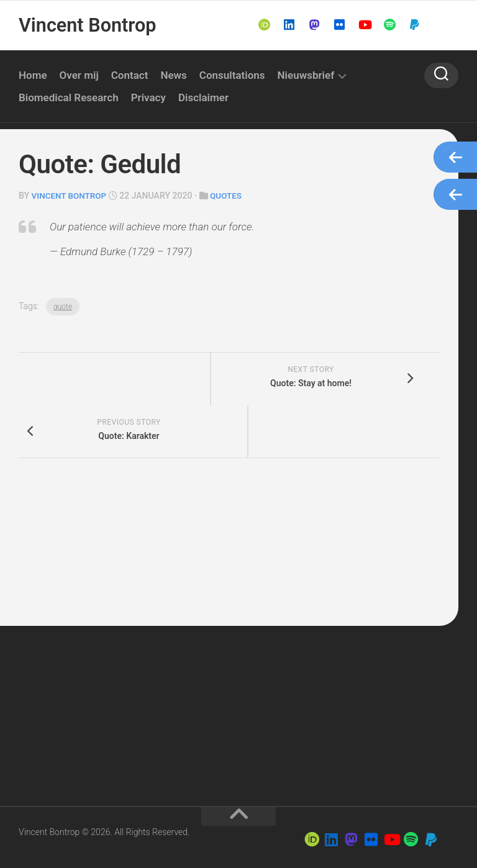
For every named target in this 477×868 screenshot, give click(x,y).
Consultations (232, 75)
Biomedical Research (69, 97)
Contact (130, 75)
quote (63, 306)
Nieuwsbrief (306, 75)
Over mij (79, 75)
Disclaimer (203, 97)
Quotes (229, 196)
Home (33, 75)
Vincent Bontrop (86, 25)
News (173, 75)
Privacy (148, 97)
